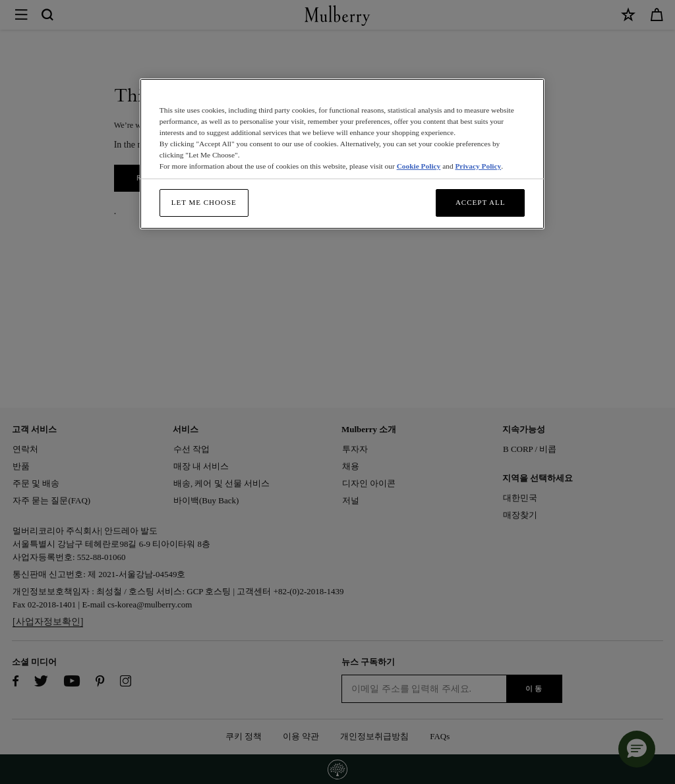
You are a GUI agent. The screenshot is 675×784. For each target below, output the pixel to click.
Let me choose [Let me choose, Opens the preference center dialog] (204, 202)
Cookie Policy (419, 166)
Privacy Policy (478, 166)
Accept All (481, 202)
